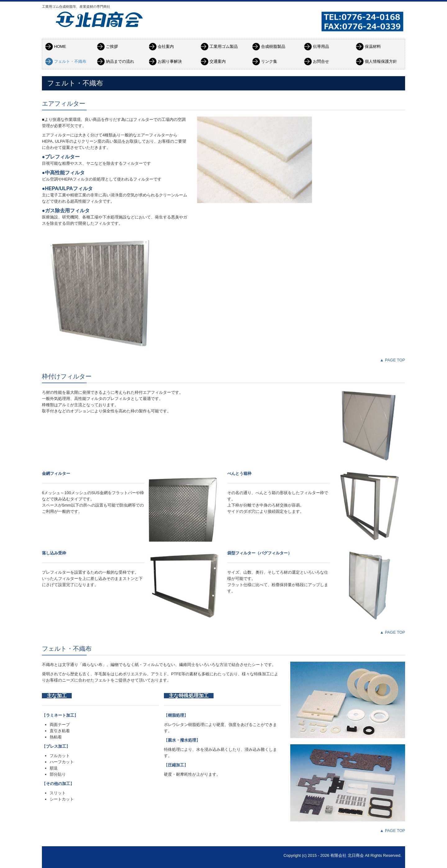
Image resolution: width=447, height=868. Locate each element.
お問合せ (321, 61)
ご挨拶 (112, 46)
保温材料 (373, 46)
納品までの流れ (120, 61)
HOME (60, 46)
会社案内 (166, 46)
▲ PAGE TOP (392, 360)
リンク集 (269, 61)
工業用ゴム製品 (224, 46)
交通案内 (218, 61)
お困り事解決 (170, 61)
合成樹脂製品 (273, 46)
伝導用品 (321, 46)
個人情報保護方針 (381, 61)
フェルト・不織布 (70, 61)
